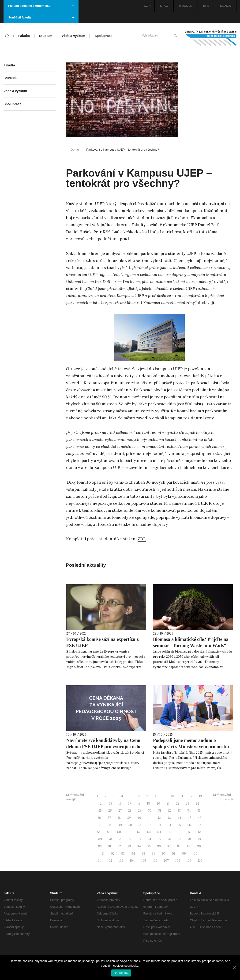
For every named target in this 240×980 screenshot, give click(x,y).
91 (103, 854)
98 (174, 854)
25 (100, 811)
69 (100, 839)
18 (139, 804)
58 (99, 832)
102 (110, 861)
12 (191, 796)
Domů (75, 150)
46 (200, 818)
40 (139, 818)
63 (149, 832)
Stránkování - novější (76, 797)
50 (130, 825)
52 (150, 825)
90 (199, 846)
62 (139, 832)
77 (179, 839)
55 (179, 825)
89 (189, 846)
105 (144, 861)
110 (200, 861)
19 (148, 804)
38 (119, 818)
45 (189, 818)
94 (133, 854)
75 (159, 839)
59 (109, 832)
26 (110, 811)
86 (159, 846)
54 (169, 825)
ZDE (142, 539)
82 (119, 846)
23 (187, 804)
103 (121, 861)
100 (195, 854)
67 (190, 832)
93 (123, 854)
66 (180, 832)
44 (179, 818)
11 (182, 796)
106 (155, 861)
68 (200, 832)
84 (139, 846)
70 (110, 839)
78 (189, 839)
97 (164, 854)
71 (120, 839)
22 (178, 804)
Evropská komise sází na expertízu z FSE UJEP (103, 642)
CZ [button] (148, 6)
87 (169, 846)
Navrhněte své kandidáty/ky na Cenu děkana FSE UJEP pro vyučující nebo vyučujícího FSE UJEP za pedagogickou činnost (104, 750)
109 (189, 861)
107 (166, 861)
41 (149, 818)
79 (199, 839)
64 (159, 832)
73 (139, 839)
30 (150, 811)
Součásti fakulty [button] (41, 17)
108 (178, 861)
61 (129, 832)
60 (119, 832)
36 (99, 818)
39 (129, 818)
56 (189, 825)
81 (110, 846)
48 (110, 825)
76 (169, 839)
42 (159, 818)
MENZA (225, 6)
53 (159, 825)
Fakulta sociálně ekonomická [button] (41, 6)
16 (120, 804)
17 (130, 804)
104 (132, 861)
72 (130, 839)
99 (184, 854)
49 (120, 825)
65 (169, 832)
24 (197, 804)
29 (140, 811)
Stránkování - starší (223, 797)
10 (173, 796)
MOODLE (186, 6)
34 (189, 811)
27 (120, 811)
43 (169, 818)
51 (140, 825)
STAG (164, 6)
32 (169, 811)
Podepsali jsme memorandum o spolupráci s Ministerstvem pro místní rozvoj (191, 747)
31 (160, 811)
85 (149, 846)
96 (154, 854)
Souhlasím (121, 973)
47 (100, 825)
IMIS (206, 6)
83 (129, 846)
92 (113, 854)
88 (179, 846)
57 (199, 825)
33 (179, 811)
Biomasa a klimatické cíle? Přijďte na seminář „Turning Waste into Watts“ (191, 642)
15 (111, 804)
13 (200, 796)
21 (168, 804)
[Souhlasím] (234, 968)
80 (100, 846)
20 (158, 804)
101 (99, 861)
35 (199, 811)
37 (109, 818)
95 (143, 854)
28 (130, 811)
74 (149, 839)
